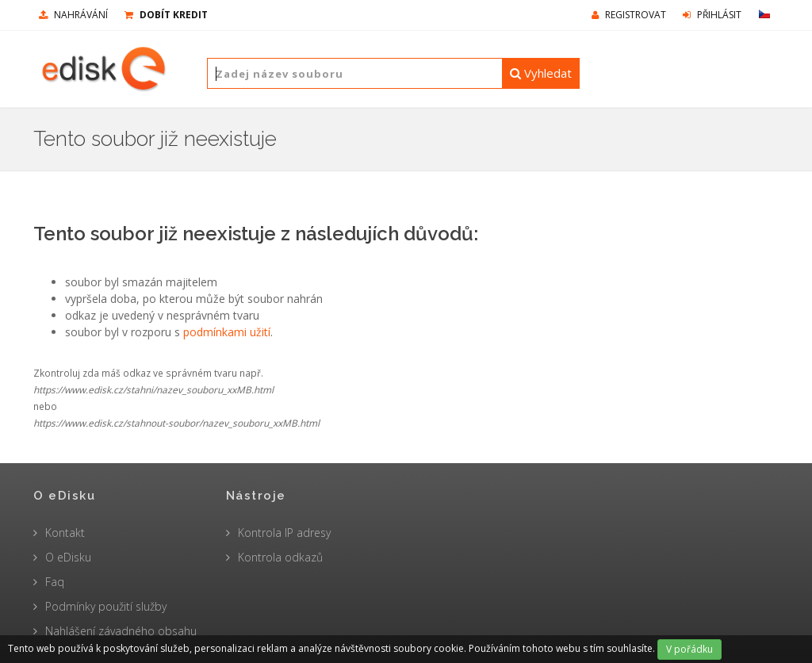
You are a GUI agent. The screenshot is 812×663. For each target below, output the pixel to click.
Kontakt (65, 533)
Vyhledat (541, 73)
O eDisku (68, 557)
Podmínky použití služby (106, 606)
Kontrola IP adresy (284, 533)
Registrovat (629, 15)
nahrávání (73, 15)
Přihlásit (712, 15)
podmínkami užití (227, 332)
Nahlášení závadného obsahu (121, 631)
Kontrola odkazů (280, 557)
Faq (55, 582)
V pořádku (689, 649)
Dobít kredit (166, 15)
